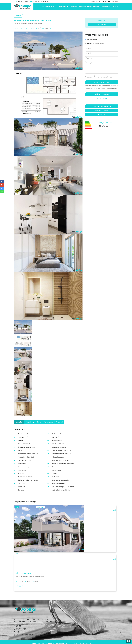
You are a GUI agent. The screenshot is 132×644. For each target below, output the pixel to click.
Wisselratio (102, 24)
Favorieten (115, 1)
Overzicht (88, 641)
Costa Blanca (105, 7)
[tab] (19, 422)
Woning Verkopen (93, 7)
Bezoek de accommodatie (96, 43)
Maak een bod (102, 98)
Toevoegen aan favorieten (102, 106)
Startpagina (46, 7)
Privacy (77, 641)
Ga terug (18, 16)
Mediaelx (65, 641)
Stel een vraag (92, 40)
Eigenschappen (35, 617)
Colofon (71, 641)
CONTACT (114, 7)
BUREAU (54, 7)
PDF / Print (102, 114)
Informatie (83, 7)
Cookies (82, 641)
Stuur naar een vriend (102, 110)
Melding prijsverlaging (102, 94)
